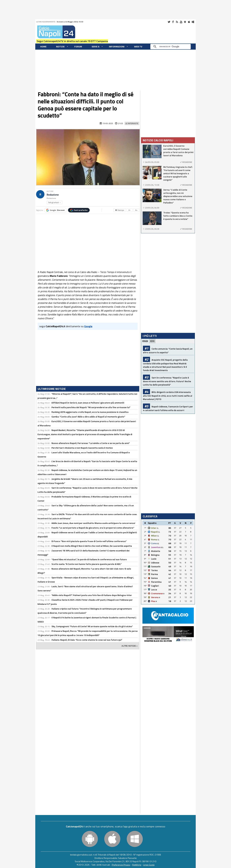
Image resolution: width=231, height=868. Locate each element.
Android (185, 22)
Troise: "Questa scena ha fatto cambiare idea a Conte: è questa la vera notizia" (178, 216)
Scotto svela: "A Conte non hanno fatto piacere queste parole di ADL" (87, 564)
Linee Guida (149, 865)
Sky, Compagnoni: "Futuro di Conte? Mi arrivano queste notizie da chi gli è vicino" (92, 626)
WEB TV (138, 46)
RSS (177, 22)
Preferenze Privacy (121, 865)
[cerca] (171, 47)
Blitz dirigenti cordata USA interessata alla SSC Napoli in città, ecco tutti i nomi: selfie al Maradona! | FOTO (168, 396)
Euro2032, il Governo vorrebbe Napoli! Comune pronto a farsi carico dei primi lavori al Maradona (178, 151)
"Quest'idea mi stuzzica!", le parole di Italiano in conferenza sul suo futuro (89, 559)
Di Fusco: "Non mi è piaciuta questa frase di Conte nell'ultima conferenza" (89, 541)
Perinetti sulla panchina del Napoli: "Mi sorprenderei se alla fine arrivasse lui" (91, 407)
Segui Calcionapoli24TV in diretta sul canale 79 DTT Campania (72, 41)
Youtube (181, 22)
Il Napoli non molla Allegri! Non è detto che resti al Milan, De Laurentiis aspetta (92, 546)
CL (158, 528)
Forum (78, 46)
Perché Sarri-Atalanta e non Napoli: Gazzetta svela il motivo (82, 448)
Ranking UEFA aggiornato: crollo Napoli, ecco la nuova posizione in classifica (90, 412)
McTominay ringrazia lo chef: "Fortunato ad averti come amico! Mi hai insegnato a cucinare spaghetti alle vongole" (178, 173)
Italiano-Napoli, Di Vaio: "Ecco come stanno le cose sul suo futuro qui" (87, 640)
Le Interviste (132, 123)
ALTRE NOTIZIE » (129, 646)
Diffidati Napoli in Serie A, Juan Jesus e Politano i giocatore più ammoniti (88, 403)
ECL (162, 547)
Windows (193, 22)
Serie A (95, 46)
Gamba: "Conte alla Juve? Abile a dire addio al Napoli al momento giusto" (88, 417)
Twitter (169, 22)
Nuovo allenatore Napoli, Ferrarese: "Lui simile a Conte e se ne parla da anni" (91, 443)
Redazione (53, 195)
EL (158, 544)
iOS (189, 22)
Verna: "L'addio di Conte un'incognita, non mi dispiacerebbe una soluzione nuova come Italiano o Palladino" (178, 196)
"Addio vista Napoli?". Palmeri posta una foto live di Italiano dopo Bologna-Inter (92, 595)
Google (56, 210)
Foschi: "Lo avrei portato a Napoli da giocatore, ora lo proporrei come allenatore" (93, 528)
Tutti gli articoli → (55, 202)
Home (43, 46)
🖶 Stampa (120, 210)
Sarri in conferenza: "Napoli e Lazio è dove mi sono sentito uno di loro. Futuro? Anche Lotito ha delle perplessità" (167, 381)
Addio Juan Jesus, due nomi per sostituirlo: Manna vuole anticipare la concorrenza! (93, 523)
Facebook (173, 22)
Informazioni (117, 46)
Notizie (60, 46)
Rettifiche (137, 865)
